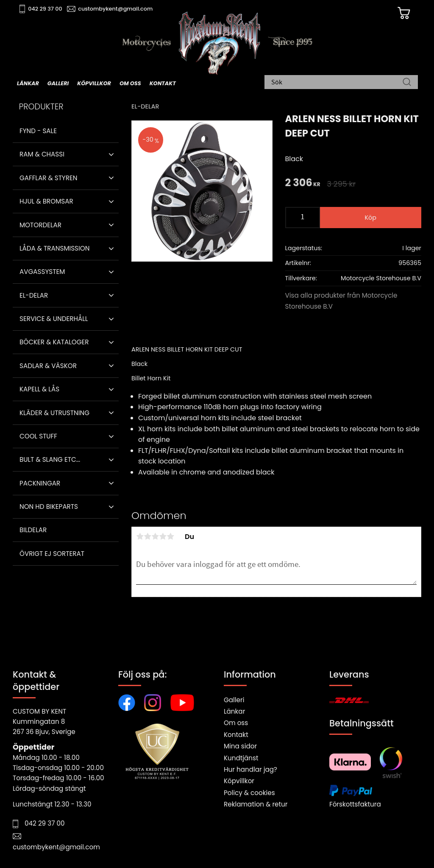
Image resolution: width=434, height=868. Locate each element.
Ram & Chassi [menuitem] (42, 154)
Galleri (234, 700)
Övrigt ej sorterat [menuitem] (52, 554)
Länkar (234, 711)
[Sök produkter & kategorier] (337, 83)
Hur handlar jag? (250, 769)
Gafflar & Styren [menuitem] (48, 178)
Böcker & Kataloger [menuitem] (54, 342)
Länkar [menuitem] (28, 83)
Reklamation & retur (256, 804)
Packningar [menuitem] (40, 483)
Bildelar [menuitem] (33, 530)
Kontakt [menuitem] (163, 83)
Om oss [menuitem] (130, 83)
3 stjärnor (155, 536)
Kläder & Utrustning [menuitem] (54, 413)
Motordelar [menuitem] (40, 225)
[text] (303, 183)
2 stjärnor (147, 536)
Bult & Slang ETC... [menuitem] (50, 459)
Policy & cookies (249, 793)
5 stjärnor (170, 536)
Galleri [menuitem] (58, 83)
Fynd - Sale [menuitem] (38, 131)
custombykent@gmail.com (115, 9)
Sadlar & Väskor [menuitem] (48, 366)
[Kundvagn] (404, 13)
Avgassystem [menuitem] (42, 272)
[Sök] (407, 83)
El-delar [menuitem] (34, 295)
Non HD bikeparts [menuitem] (49, 507)
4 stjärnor (163, 536)
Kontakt (236, 735)
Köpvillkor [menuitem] (94, 83)
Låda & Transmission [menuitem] (54, 248)
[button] (111, 154)
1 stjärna (140, 536)
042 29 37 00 (45, 9)
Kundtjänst (241, 758)
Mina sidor (240, 746)
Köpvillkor (239, 781)
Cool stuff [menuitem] (38, 436)
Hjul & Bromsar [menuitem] (46, 201)
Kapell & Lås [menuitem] (39, 389)
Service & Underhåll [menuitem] (54, 319)
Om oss (236, 723)
